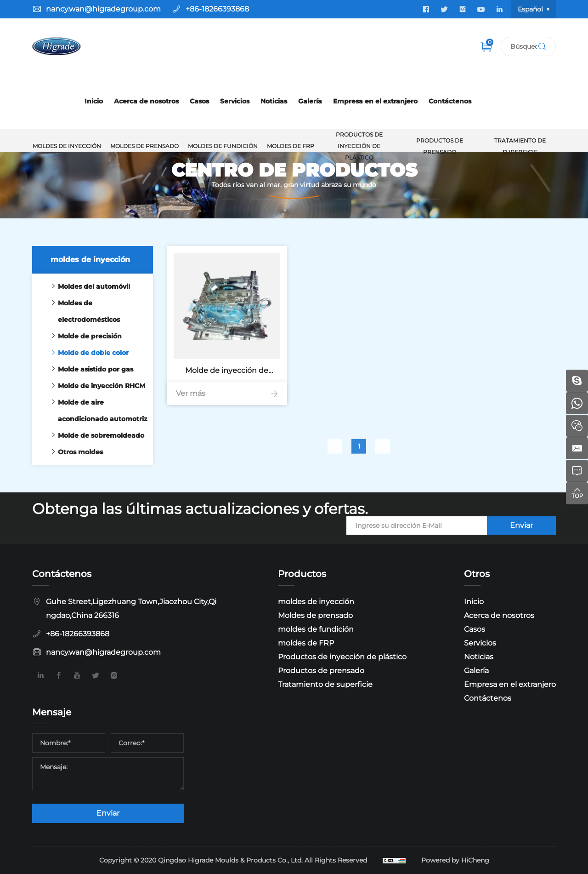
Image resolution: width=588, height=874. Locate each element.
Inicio (94, 101)
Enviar (521, 525)
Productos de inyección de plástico (359, 146)
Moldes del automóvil (88, 286)
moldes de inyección (67, 146)
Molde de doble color (88, 353)
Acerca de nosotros (146, 101)
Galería (310, 101)
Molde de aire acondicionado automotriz (97, 411)
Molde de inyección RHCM (96, 386)
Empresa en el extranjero (375, 101)
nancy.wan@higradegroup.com (103, 9)
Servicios (235, 101)
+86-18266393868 (217, 9)
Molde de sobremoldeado (96, 435)
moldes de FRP (291, 146)
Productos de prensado (440, 146)
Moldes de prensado (144, 146)
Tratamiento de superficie (520, 146)
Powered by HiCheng (455, 860)
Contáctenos (450, 101)
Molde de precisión (84, 336)
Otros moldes (75, 452)
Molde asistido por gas (90, 369)
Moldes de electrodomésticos (83, 311)
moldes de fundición (223, 146)
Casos (199, 101)
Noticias (274, 101)
